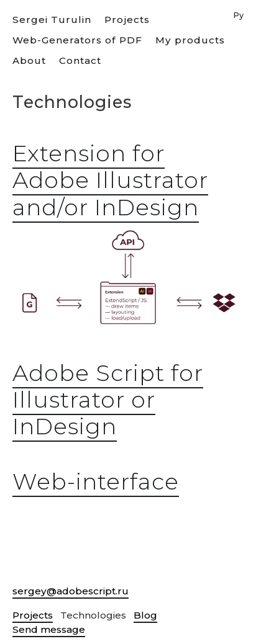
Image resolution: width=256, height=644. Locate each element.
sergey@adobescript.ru (71, 591)
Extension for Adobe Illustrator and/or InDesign (110, 180)
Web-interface (96, 481)
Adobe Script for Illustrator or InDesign (108, 400)
